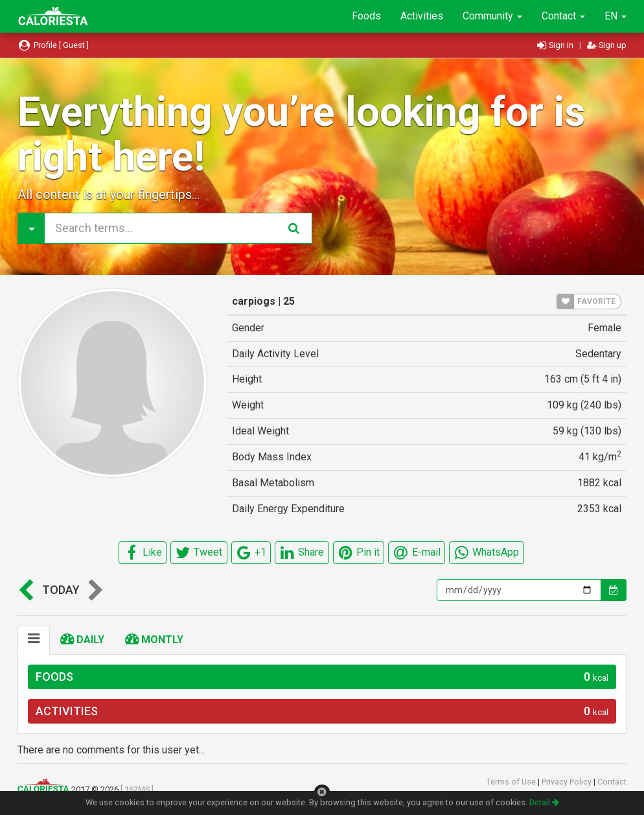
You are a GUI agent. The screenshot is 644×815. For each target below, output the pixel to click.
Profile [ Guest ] (53, 45)
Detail (544, 802)
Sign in (556, 45)
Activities (422, 16)
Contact (563, 16)
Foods (366, 16)
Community (492, 16)
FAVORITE (586, 301)
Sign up (607, 45)
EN (615, 16)
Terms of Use (512, 782)
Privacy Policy (568, 782)
